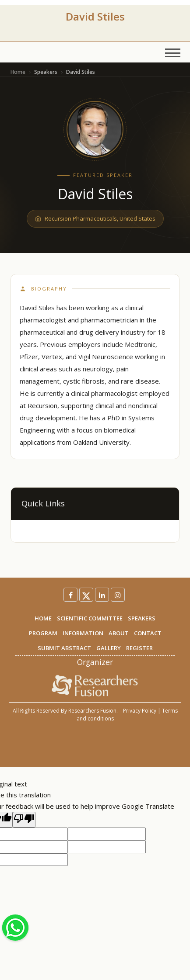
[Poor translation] (24, 820)
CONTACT (148, 633)
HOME (43, 618)
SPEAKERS (142, 618)
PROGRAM (43, 633)
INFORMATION (83, 633)
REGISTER (139, 648)
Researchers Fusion (92, 711)
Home (18, 72)
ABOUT (119, 633)
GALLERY (109, 648)
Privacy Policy (140, 711)
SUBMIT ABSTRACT (64, 648)
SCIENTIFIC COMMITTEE (90, 618)
